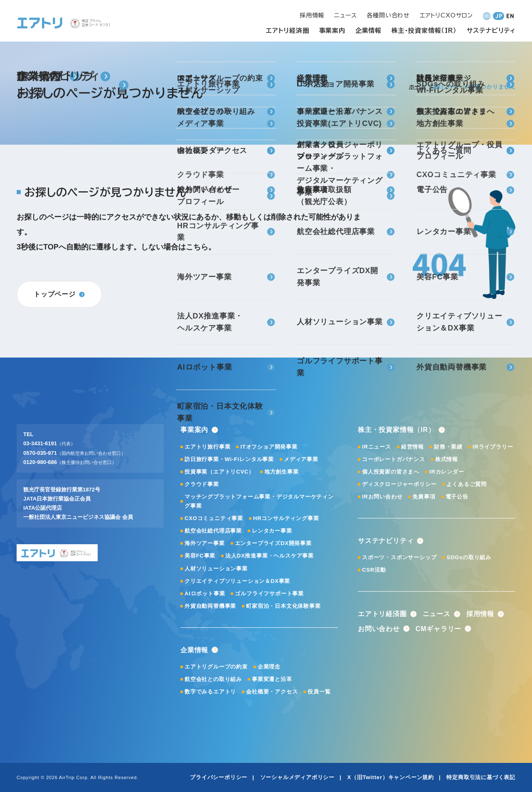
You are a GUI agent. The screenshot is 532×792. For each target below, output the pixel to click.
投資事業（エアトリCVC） (219, 472)
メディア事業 (301, 459)
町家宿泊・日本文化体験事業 (283, 606)
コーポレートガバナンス (394, 459)
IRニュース (377, 447)
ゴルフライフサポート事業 (269, 593)
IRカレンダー (447, 472)
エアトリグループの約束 (216, 667)
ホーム (417, 87)
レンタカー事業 (272, 531)
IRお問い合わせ (382, 497)
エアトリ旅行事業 (207, 447)
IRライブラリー (493, 447)
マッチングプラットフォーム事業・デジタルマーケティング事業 (259, 501)
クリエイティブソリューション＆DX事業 (237, 581)
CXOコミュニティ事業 (214, 518)
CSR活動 (374, 570)
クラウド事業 (202, 484)
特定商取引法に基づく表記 (481, 777)
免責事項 (424, 497)
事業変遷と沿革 (272, 679)
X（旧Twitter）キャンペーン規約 (390, 777)
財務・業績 (448, 447)
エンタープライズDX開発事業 (273, 543)
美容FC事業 (200, 556)
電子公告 (457, 497)
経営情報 (413, 447)
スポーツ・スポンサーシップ (399, 557)
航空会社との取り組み (213, 679)
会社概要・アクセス (272, 692)
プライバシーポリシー (219, 777)
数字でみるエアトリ (210, 692)
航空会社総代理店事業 (213, 531)
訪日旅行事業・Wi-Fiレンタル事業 (229, 459)
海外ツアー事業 (205, 543)
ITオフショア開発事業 (269, 447)
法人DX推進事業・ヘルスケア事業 (270, 556)
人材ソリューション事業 (216, 569)
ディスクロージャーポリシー (399, 484)
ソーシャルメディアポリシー (297, 777)
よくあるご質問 (467, 484)
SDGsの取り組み (469, 557)
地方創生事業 (282, 472)
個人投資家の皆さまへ (391, 472)
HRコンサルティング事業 (286, 518)
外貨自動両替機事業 (210, 606)
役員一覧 (319, 692)
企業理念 (269, 667)
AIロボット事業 (205, 593)
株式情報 (447, 459)
